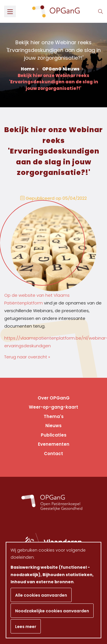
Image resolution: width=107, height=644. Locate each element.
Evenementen (54, 444)
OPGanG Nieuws (63, 69)
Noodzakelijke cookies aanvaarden (52, 611)
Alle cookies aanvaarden (41, 595)
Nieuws (53, 426)
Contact (53, 454)
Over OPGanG (54, 398)
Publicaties (54, 435)
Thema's (54, 416)
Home (30, 69)
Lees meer (26, 627)
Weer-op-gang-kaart (53, 407)
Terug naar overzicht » (27, 357)
